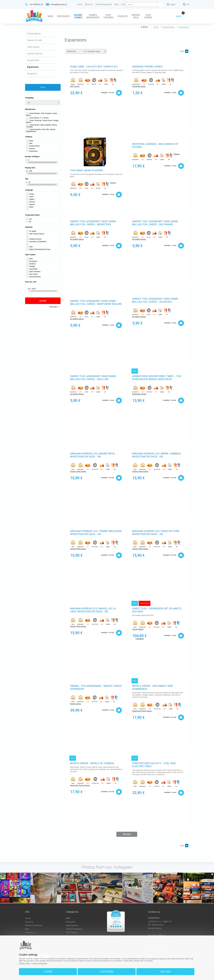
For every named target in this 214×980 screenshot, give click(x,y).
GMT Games (75, 87)
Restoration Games (139, 394)
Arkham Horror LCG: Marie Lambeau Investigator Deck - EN (157, 455)
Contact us (30, 932)
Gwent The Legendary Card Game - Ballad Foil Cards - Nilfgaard (156, 223)
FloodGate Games (139, 87)
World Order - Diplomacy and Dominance (153, 688)
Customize (107, 971)
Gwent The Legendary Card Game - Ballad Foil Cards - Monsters (94, 223)
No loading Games (77, 240)
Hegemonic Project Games (142, 711)
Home (156, 27)
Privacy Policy (27, 963)
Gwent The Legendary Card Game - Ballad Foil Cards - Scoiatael (156, 300)
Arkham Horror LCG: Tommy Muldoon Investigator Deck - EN (96, 533)
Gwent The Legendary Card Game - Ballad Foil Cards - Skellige (94, 378)
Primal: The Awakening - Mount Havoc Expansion (96, 688)
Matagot (177, 155)
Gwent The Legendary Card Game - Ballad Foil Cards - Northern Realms (96, 303)
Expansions (184, 27)
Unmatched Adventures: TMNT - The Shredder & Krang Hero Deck (157, 378)
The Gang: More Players (86, 171)
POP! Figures (72, 932)
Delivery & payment (34, 925)
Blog (27, 929)
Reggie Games (75, 704)
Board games (169, 27)
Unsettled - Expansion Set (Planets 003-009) (157, 610)
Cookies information (43, 963)
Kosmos (113, 183)
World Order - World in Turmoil (92, 763)
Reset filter (53, 307)
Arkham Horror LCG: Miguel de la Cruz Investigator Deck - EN (93, 610)
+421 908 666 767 (36, 4)
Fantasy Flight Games (78, 472)
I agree (50, 971)
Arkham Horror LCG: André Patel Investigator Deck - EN (93, 455)
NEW (68, 918)
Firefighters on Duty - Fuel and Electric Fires (154, 765)
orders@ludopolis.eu (59, 4)
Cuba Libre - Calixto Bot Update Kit (94, 67)
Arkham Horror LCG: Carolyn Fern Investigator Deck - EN (156, 533)
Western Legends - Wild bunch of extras (155, 146)
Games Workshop (74, 929)
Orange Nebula (138, 630)
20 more (127, 834)
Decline (164, 971)
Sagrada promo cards (147, 67)
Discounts (71, 922)
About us (29, 922)
